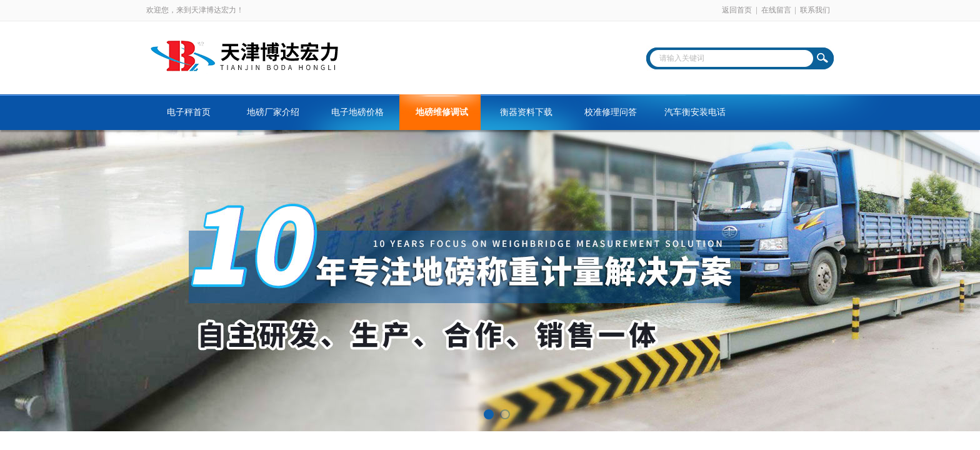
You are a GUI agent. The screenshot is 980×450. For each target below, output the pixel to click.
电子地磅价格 (357, 112)
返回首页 (737, 10)
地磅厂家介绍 (273, 112)
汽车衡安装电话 (695, 112)
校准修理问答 (611, 112)
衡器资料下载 (526, 112)
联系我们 (815, 10)
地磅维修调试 (442, 112)
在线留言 (776, 10)
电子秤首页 (189, 112)
